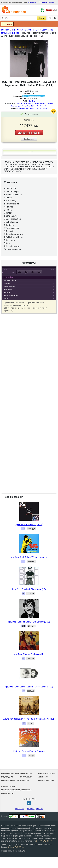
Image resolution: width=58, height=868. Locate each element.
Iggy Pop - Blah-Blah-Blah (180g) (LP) (29, 589)
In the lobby (8, 289)
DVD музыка (24, 780)
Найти (42, 18)
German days (9, 277)
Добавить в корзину (29, 133)
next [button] (39, 272)
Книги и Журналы (8, 793)
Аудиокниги (43, 777)
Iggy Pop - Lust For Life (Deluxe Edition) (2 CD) (29, 622)
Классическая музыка (10, 780)
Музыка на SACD (26, 774)
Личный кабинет (55, 18)
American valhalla (10, 280)
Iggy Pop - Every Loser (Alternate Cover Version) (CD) (29, 687)
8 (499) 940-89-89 (44, 841)
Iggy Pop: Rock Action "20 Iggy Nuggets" (29, 557)
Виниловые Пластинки (10, 774)
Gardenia (7, 283)
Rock (45, 108)
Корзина (51, 10)
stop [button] (33, 272)
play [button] (29, 249)
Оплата (52, 2)
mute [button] (3, 273)
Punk (40, 108)
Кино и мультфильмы (47, 774)
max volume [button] (14, 273)
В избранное (29, 139)
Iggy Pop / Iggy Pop (40, 106)
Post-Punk (34, 108)
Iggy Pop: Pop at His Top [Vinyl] (29, 525)
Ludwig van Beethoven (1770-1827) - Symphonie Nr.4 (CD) (29, 719)
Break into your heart (11, 295)
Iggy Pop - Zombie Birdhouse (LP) (29, 654)
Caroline (32, 101)
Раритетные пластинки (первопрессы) (16, 790)
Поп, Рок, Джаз (7, 777)
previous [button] (20, 272)
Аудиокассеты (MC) (9, 786)
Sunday (7, 298)
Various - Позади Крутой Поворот (29, 751)
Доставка (43, 2)
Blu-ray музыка (26, 777)
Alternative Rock (23, 108)
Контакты (32, 2)
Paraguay (7, 292)
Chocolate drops (10, 286)
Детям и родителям (46, 780)
